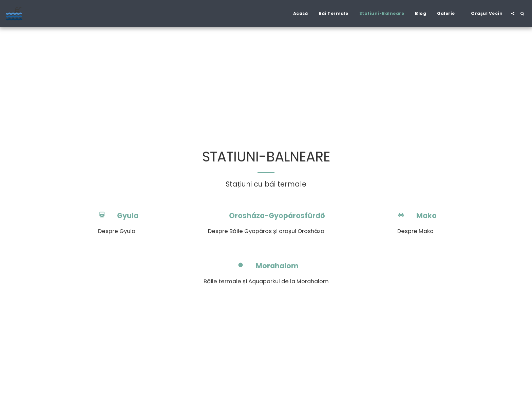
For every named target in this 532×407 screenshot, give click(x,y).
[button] (449, 14)
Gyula (128, 216)
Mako (426, 216)
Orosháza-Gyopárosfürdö (277, 216)
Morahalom (277, 266)
